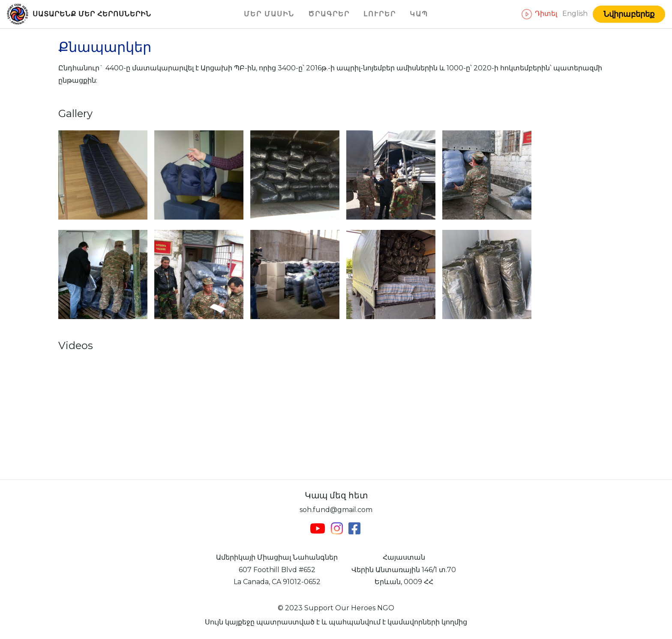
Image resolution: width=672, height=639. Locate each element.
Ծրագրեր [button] (329, 14)
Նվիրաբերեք (629, 14)
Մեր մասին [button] (269, 14)
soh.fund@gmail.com (336, 510)
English (576, 14)
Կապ (419, 14)
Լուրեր (380, 14)
